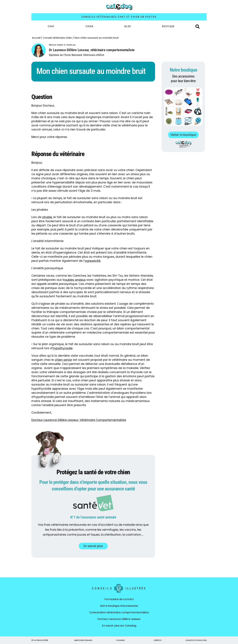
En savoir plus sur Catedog (119, 626)
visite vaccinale (82, 356)
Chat (51, 26)
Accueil (36, 38)
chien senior (63, 360)
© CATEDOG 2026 (40, 640)
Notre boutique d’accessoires (119, 606)
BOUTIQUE (168, 26)
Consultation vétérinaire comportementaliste (119, 612)
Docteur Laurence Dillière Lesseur (119, 619)
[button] (198, 27)
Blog (128, 26)
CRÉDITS (158, 640)
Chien (89, 26)
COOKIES (120, 640)
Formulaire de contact (119, 599)
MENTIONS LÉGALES (83, 640)
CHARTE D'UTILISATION (196, 640)
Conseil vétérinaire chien (58, 38)
